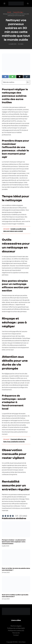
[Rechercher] (28, 4)
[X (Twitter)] (20, 77)
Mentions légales (16, 626)
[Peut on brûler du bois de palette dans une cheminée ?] (16, 558)
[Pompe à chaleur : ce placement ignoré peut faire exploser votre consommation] (16, 529)
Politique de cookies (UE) (16, 630)
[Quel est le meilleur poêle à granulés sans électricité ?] (16, 584)
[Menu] (4, 3)
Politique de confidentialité (16, 628)
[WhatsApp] (12, 77)
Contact (16, 635)
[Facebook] (5, 77)
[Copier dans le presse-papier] (27, 77)
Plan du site (16, 633)
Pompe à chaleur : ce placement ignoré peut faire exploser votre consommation (14, 542)
